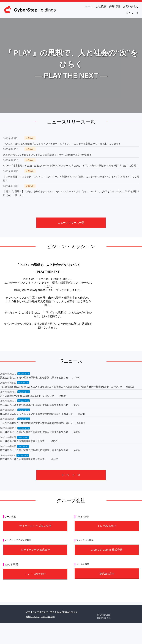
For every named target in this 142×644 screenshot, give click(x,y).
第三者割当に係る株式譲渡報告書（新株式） (23, 441)
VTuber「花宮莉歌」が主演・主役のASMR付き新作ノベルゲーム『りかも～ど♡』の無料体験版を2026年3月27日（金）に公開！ (71, 166)
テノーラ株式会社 (35, 574)
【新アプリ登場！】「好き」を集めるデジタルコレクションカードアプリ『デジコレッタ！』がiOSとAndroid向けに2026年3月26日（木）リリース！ (71, 193)
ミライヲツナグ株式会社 (35, 550)
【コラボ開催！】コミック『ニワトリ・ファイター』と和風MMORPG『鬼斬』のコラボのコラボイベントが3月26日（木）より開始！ (71, 178)
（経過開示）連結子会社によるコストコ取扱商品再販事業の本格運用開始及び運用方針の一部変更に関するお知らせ (61, 387)
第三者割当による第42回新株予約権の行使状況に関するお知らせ (34, 378)
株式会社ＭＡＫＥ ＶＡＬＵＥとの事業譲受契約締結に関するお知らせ (37, 414)
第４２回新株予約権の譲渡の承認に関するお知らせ (27, 396)
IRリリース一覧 (71, 475)
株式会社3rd (107, 573)
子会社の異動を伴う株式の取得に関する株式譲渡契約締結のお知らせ (36, 423)
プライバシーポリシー (37, 612)
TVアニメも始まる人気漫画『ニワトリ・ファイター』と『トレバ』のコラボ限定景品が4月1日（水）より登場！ (62, 144)
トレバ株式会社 (107, 526)
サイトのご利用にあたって (64, 612)
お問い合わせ (48, 616)
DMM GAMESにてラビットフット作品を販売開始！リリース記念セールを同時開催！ (47, 155)
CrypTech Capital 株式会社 (107, 550)
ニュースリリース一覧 (71, 222)
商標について (33, 616)
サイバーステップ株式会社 (35, 526)
